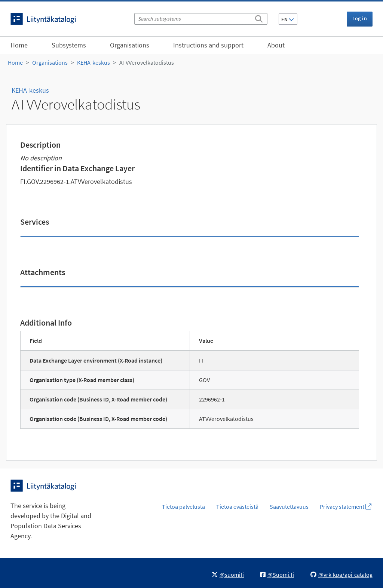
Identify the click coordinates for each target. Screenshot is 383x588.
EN (288, 19)
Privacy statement (346, 507)
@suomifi (228, 575)
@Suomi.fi (277, 575)
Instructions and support (208, 45)
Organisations (130, 45)
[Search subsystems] (201, 19)
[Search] (259, 18)
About (276, 45)
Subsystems (69, 45)
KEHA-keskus (94, 62)
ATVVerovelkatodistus (147, 62)
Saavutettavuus (289, 507)
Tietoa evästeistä (237, 507)
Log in (360, 18)
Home (19, 45)
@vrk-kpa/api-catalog (341, 575)
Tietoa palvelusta (183, 507)
